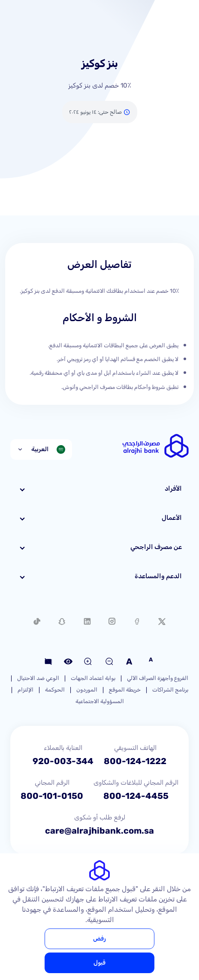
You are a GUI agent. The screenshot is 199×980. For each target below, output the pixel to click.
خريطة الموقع (125, 690)
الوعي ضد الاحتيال (38, 678)
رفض (99, 939)
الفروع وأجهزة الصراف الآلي (158, 678)
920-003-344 (63, 761)
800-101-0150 (52, 796)
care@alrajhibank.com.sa (99, 831)
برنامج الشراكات (170, 690)
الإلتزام (26, 690)
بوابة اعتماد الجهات (93, 678)
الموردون (87, 690)
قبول (99, 963)
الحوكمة (55, 690)
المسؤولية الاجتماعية (100, 701)
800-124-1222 (135, 761)
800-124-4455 (136, 796)
